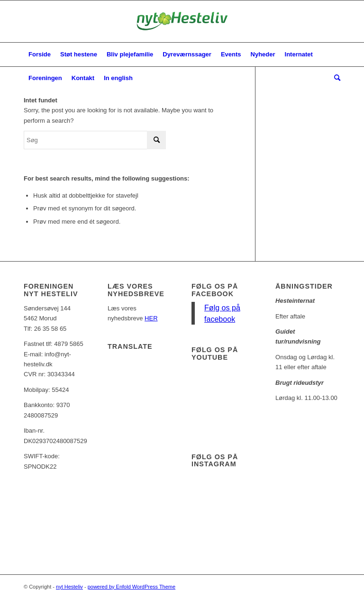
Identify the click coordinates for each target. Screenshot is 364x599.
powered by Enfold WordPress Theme (132, 587)
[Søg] (335, 78)
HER (151, 318)
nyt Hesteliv (69, 587)
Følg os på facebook (215, 290)
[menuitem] (40, 54)
